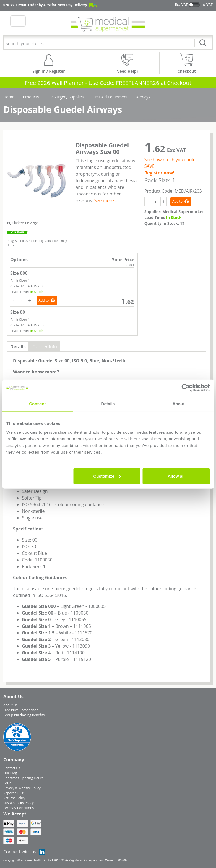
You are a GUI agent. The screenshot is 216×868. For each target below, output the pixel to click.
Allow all (176, 476)
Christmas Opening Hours (23, 778)
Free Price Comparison (21, 710)
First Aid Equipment (110, 97)
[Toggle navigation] (18, 21)
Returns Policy (14, 798)
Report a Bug (13, 793)
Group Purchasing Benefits (24, 715)
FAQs (7, 783)
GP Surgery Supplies (66, 97)
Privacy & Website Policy (22, 788)
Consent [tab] (37, 404)
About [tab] (179, 404)
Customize (107, 476)
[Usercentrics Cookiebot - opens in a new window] (185, 388)
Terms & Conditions (19, 808)
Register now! (159, 173)
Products (31, 97)
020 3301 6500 (15, 5)
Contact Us (12, 768)
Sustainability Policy (19, 803)
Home (9, 97)
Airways (143, 97)
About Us (10, 705)
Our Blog (10, 773)
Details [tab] (108, 404)
